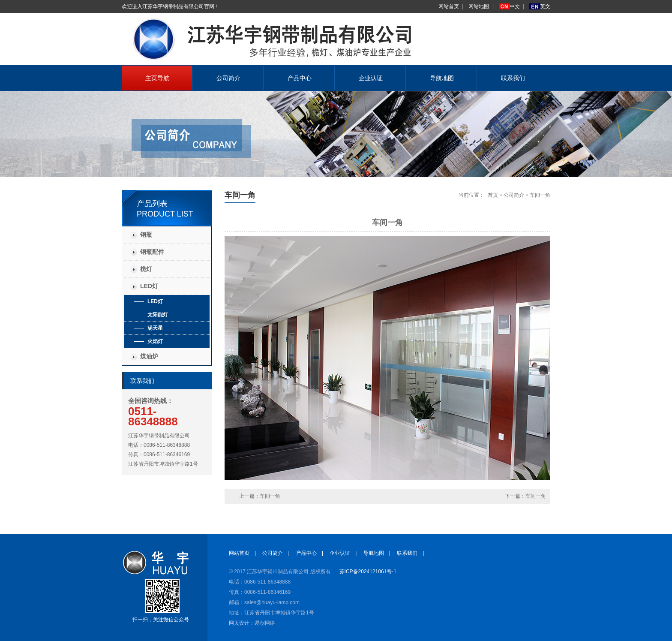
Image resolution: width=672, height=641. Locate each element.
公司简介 (228, 78)
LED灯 (149, 286)
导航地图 (442, 78)
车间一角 (540, 195)
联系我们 (513, 78)
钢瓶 (146, 235)
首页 (493, 195)
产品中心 (300, 78)
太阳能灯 (158, 315)
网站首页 (449, 6)
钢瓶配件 (152, 252)
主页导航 (157, 78)
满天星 (155, 328)
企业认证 (371, 78)
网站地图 (479, 6)
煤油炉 (149, 356)
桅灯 (146, 269)
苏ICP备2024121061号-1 (368, 572)
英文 (545, 6)
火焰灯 (155, 341)
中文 (515, 6)
